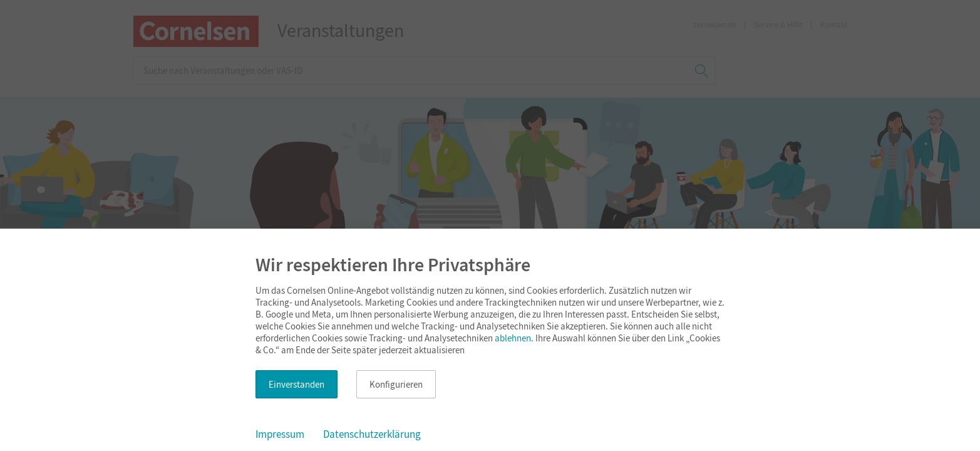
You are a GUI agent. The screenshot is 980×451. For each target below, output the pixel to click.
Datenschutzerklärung (372, 434)
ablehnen (513, 338)
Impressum (280, 434)
